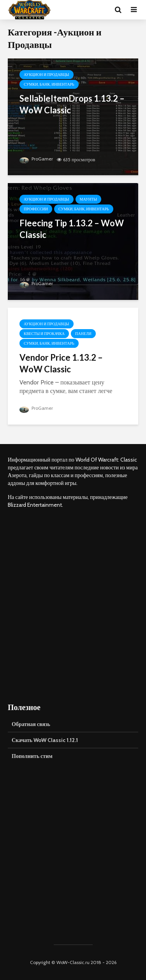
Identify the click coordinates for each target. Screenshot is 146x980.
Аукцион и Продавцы (47, 75)
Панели (83, 334)
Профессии (36, 209)
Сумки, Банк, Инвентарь (49, 84)
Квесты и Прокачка (44, 334)
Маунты (88, 199)
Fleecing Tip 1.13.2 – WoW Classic (72, 229)
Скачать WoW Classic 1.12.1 (45, 740)
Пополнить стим (32, 756)
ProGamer (36, 159)
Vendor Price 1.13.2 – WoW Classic (61, 363)
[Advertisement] (73, 605)
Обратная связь (31, 724)
